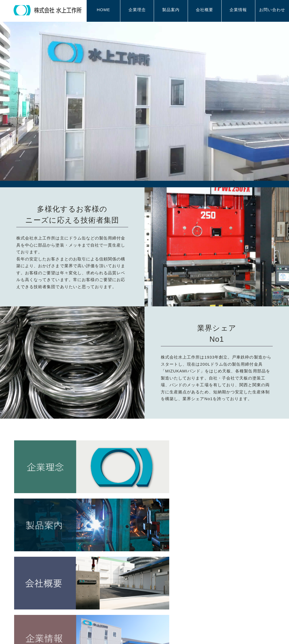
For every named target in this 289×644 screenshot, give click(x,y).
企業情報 (238, 10)
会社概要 (205, 10)
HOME (103, 10)
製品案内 (171, 10)
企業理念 (137, 10)
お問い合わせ (272, 10)
